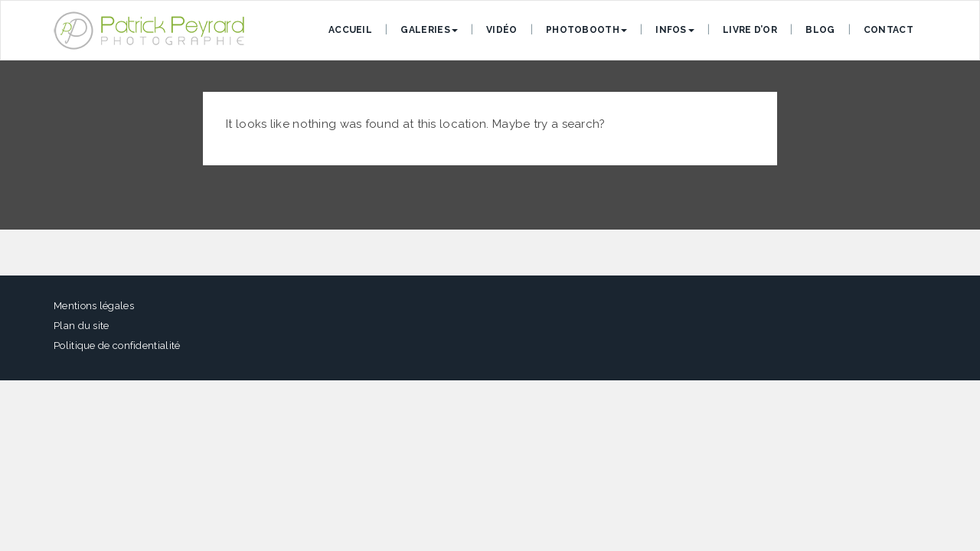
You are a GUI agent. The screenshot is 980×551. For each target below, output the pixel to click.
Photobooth (586, 30)
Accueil (350, 30)
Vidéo (502, 30)
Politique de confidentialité (117, 346)
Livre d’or (750, 30)
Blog (820, 30)
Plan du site (82, 326)
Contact (889, 30)
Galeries (429, 30)
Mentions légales (94, 306)
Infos (675, 30)
